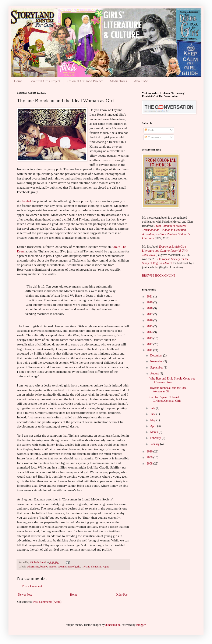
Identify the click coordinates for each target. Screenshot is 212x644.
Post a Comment (32, 586)
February (156, 438)
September (157, 368)
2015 (150, 326)
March (154, 432)
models (53, 567)
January (155, 444)
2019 (150, 302)
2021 (150, 297)
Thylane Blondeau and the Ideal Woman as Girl (168, 390)
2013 (150, 338)
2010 (150, 451)
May (153, 420)
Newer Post (25, 595)
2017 (150, 314)
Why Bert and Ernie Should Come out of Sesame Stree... (172, 380)
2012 (150, 344)
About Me (141, 81)
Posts (149, 130)
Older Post (122, 595)
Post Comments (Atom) (47, 602)
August (155, 373)
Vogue (106, 567)
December (157, 356)
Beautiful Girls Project (45, 81)
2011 (150, 350)
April (154, 426)
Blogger (141, 625)
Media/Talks (118, 81)
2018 (150, 308)
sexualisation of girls (69, 567)
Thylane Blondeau (91, 567)
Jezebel (27, 201)
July (153, 408)
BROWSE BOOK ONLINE (159, 276)
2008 (150, 464)
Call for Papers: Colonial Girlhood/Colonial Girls (165, 399)
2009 (150, 457)
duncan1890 (113, 625)
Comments (153, 137)
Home (18, 81)
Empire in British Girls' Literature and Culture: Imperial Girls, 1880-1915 (165, 251)
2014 (150, 332)
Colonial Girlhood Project (85, 81)
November (157, 361)
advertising (33, 567)
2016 (150, 320)
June (153, 414)
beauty (44, 567)
